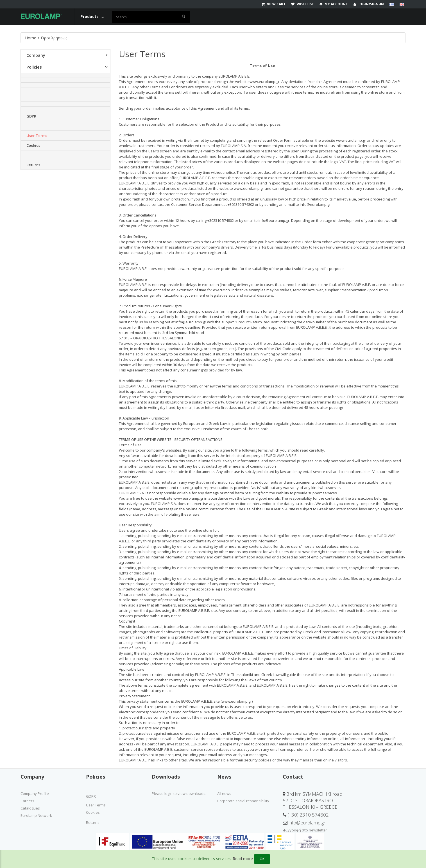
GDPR (31, 116)
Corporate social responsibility (243, 801)
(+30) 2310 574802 (306, 815)
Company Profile (35, 793)
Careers (27, 801)
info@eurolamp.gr (304, 823)
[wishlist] (305, 4)
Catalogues (30, 808)
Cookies (33, 145)
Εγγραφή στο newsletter (305, 830)
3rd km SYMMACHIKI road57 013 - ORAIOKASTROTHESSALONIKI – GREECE (312, 800)
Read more (243, 859)
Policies (34, 67)
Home (31, 38)
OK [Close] (262, 859)
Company (36, 55)
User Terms (37, 136)
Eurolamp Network (36, 815)
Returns (33, 165)
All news (224, 793)
